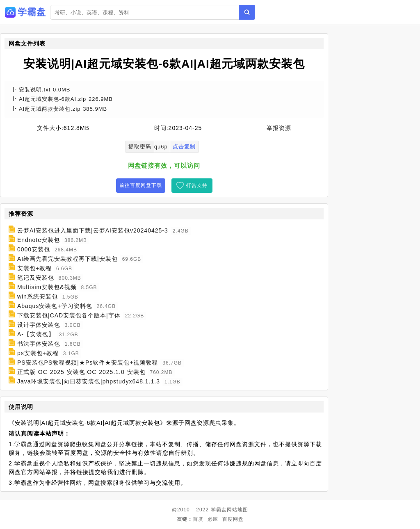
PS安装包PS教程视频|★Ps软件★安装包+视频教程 (88, 363)
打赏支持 (197, 185)
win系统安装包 (38, 296)
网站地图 (237, 510)
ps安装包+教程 (38, 353)
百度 (198, 519)
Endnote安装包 (39, 240)
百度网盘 (233, 519)
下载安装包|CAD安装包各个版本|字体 (69, 315)
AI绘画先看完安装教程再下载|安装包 (67, 259)
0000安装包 (34, 249)
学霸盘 (219, 510)
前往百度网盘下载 (141, 185)
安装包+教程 (34, 268)
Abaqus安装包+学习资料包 (55, 306)
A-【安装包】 (36, 334)
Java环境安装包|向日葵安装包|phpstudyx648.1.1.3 (89, 381)
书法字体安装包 (39, 344)
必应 (213, 519)
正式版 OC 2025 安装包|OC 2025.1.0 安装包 (81, 372)
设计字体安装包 (39, 325)
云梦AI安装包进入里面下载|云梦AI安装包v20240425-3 (93, 230)
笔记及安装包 (36, 278)
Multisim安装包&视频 (47, 287)
